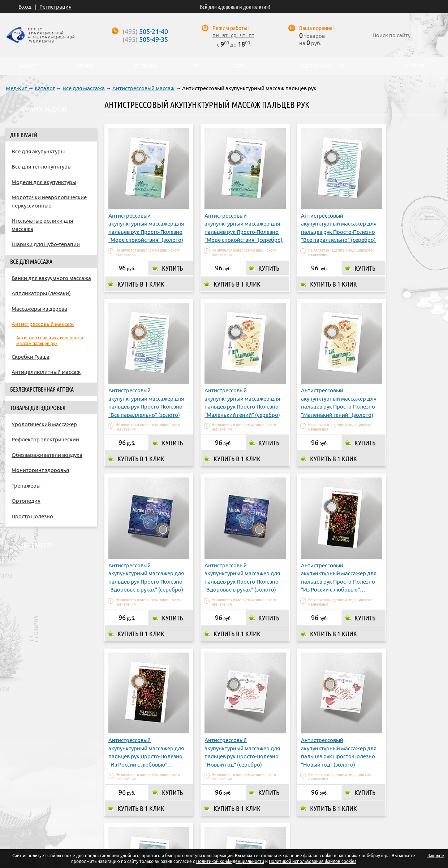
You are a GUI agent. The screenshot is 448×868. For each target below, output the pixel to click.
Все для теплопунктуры (42, 167)
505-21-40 (145, 31)
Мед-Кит (16, 88)
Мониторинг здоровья (40, 470)
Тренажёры (26, 486)
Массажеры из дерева (39, 309)
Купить (168, 258)
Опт (278, 805)
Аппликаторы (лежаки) (41, 293)
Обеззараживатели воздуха (47, 455)
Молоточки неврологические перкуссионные (49, 201)
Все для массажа (84, 88)
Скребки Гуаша (31, 357)
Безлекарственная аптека (42, 389)
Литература (37, 545)
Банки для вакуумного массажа (51, 278)
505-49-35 (145, 39)
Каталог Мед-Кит (44, 109)
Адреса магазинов (239, 805)
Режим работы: (231, 28)
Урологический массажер (44, 424)
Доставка (193, 805)
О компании (124, 805)
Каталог (45, 88)
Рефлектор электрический (45, 439)
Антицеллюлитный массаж (46, 372)
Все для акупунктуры (38, 151)
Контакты (306, 805)
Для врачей (24, 135)
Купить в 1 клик (141, 274)
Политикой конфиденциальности (230, 861)
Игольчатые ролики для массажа (42, 225)
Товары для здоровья (38, 408)
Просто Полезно (32, 516)
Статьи (240, 66)
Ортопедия (26, 501)
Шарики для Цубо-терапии (46, 244)
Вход (25, 7)
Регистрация (55, 7)
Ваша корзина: (316, 28)
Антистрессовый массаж (143, 88)
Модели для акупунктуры (44, 182)
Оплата (160, 805)
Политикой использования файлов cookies (313, 861)
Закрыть (436, 856)
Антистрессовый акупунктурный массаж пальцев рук (50, 341)
